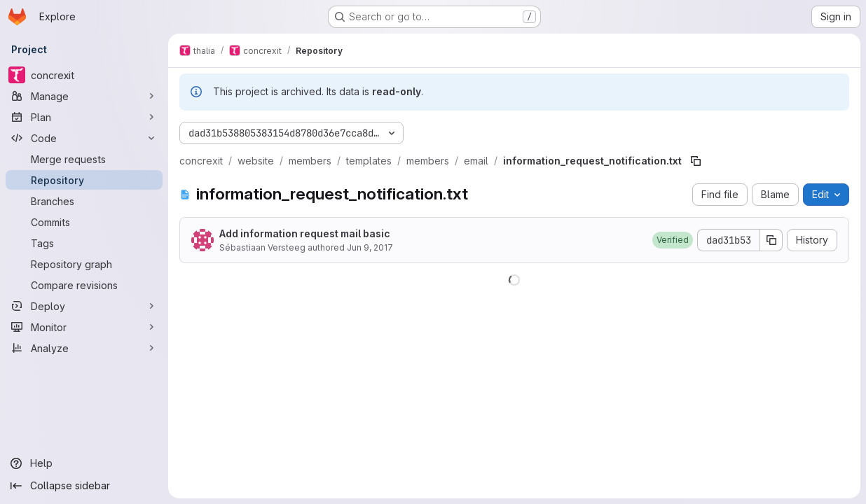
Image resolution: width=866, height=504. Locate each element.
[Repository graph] (84, 264)
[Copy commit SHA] (771, 240)
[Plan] (84, 117)
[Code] (84, 138)
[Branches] (84, 201)
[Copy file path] (696, 161)
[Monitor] (84, 327)
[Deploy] (84, 306)
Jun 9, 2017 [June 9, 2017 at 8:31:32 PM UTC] (370, 247)
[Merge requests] (84, 159)
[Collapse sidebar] (84, 486)
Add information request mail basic (305, 233)
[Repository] (84, 180)
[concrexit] (84, 75)
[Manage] (84, 96)
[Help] (84, 463)
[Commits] (84, 222)
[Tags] (84, 243)
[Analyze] (84, 348)
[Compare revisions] (84, 285)
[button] (673, 240)
